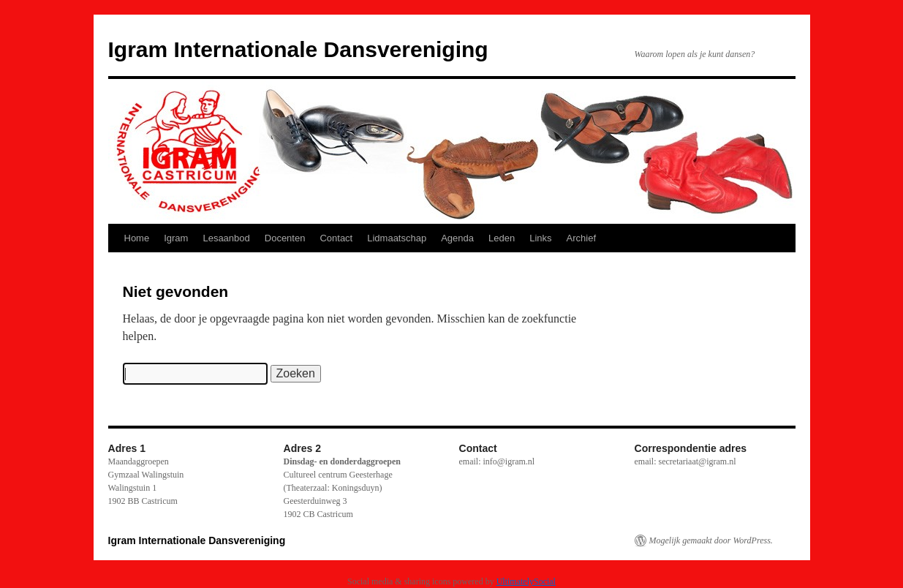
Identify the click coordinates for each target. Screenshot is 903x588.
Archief (581, 238)
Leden (502, 238)
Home (137, 238)
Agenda (457, 238)
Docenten (285, 238)
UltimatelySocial (526, 581)
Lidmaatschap (397, 238)
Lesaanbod (226, 238)
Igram (176, 238)
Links (540, 238)
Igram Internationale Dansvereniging (298, 49)
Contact (336, 238)
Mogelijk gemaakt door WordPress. (711, 540)
